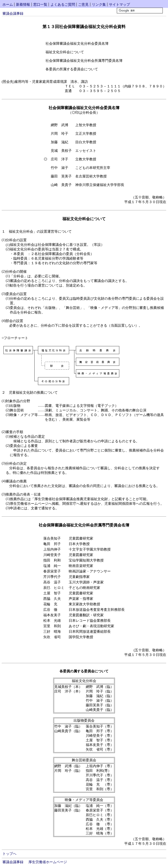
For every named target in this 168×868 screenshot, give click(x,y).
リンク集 (99, 4)
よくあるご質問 (63, 4)
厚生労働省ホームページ (48, 862)
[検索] (140, 11)
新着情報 (23, 4)
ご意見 (83, 4)
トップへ (9, 854)
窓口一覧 (40, 4)
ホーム (8, 4)
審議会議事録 (13, 13)
